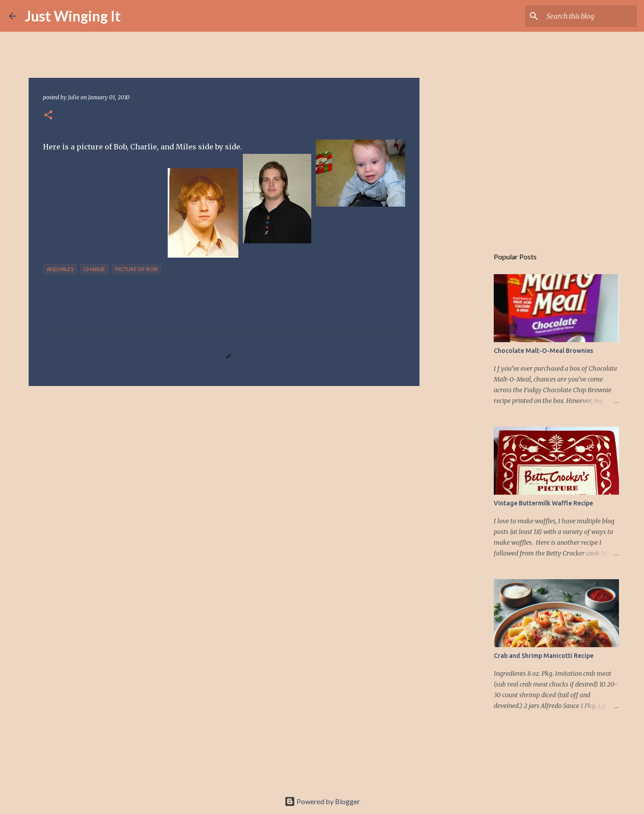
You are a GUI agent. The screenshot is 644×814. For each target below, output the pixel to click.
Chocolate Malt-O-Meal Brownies (543, 351)
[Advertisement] (224, 462)
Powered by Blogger (322, 801)
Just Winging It (73, 16)
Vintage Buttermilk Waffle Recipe (543, 503)
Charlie (94, 269)
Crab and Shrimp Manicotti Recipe (544, 656)
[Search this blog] (590, 16)
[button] (48, 116)
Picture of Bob (137, 269)
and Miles (60, 269)
